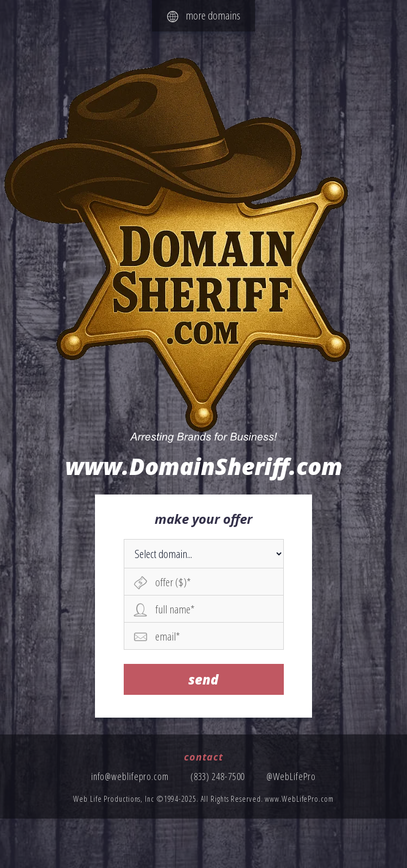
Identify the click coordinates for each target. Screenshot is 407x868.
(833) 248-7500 (218, 776)
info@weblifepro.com (130, 776)
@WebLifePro (291, 776)
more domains (204, 15)
